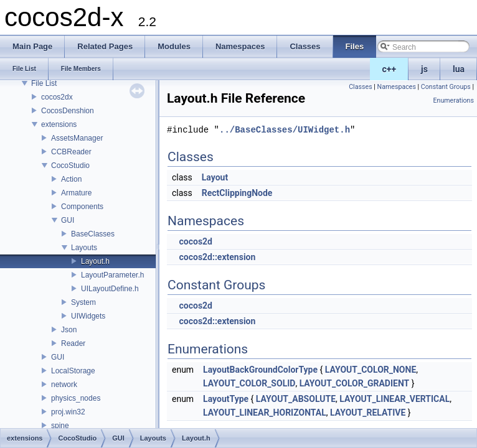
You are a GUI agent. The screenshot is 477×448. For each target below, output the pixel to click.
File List (44, 83)
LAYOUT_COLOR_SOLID (249, 383)
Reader (73, 343)
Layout (215, 177)
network (64, 385)
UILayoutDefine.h (110, 289)
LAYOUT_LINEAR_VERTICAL (394, 399)
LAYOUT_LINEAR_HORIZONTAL (265, 413)
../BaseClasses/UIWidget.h (285, 130)
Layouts (84, 248)
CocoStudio (70, 166)
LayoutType (226, 399)
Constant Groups (446, 87)
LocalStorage (73, 371)
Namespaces (397, 87)
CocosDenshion (68, 111)
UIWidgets (88, 316)
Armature (76, 193)
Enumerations (453, 100)
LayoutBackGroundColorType (260, 370)
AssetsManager (77, 138)
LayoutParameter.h (112, 275)
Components (82, 207)
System (83, 302)
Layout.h (95, 261)
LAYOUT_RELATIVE (368, 413)
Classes (360, 87)
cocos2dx (57, 97)
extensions (59, 124)
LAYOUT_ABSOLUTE (296, 399)
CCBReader (71, 152)
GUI (68, 220)
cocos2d (196, 241)
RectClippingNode (237, 193)
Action (71, 179)
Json (69, 330)
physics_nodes (76, 398)
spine (60, 426)
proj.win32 (68, 412)
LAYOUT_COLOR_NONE (371, 370)
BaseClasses (93, 234)
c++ (390, 69)
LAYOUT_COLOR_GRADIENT (355, 383)
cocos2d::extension (217, 257)
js (424, 69)
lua (459, 69)
